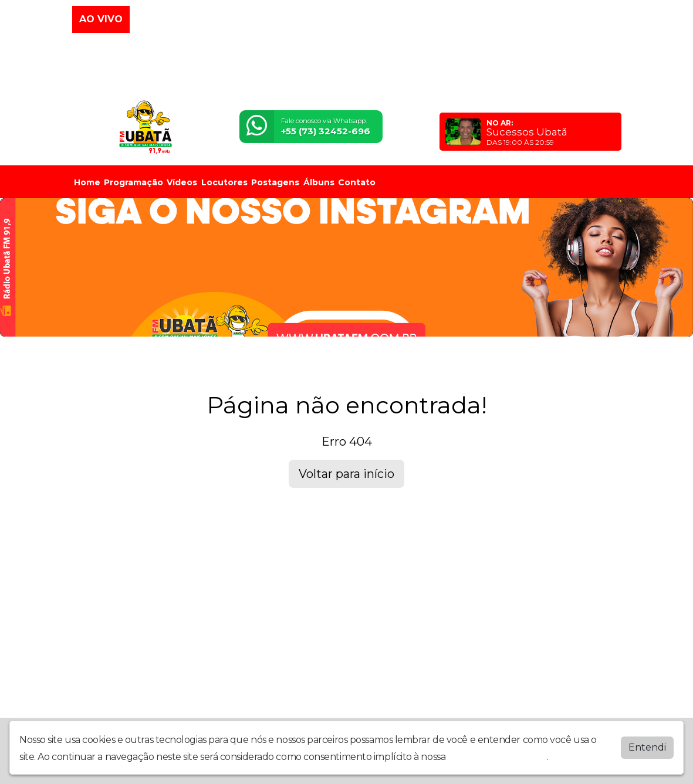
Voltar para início (346, 474)
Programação (133, 182)
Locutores (224, 182)
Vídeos (182, 182)
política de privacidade (498, 757)
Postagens (275, 182)
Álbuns (319, 182)
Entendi (647, 747)
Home (87, 182)
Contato (357, 182)
